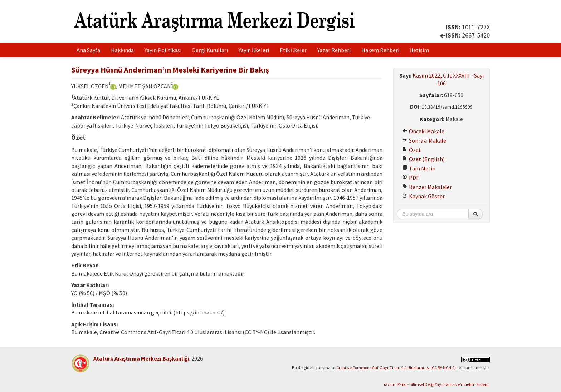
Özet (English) (423, 159)
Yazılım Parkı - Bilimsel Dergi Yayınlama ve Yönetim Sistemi (437, 384)
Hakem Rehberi (380, 50)
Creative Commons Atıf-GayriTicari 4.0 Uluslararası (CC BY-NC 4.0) (396, 368)
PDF (411, 178)
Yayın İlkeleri (254, 50)
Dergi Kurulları (210, 50)
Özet (412, 150)
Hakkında (122, 50)
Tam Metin (419, 168)
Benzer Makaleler (427, 187)
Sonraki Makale (424, 140)
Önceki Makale (423, 131)
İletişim (419, 50)
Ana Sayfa (88, 50)
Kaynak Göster (423, 196)
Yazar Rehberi (334, 50)
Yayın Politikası (163, 50)
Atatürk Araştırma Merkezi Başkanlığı (141, 358)
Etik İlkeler (293, 50)
